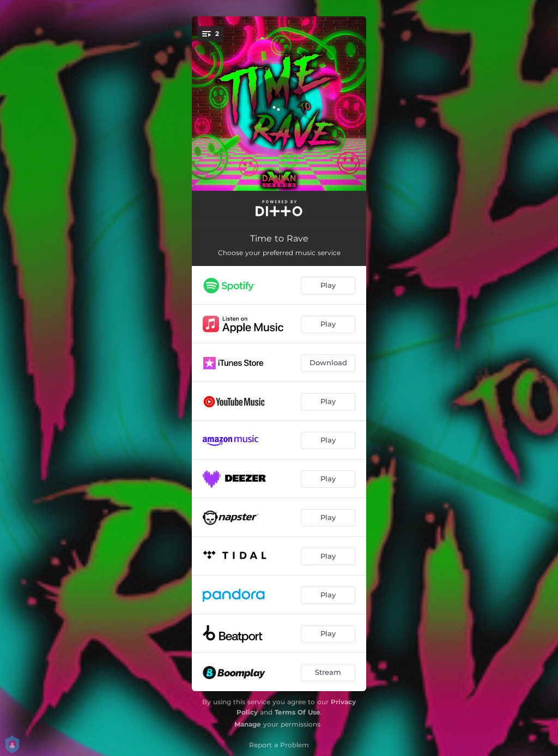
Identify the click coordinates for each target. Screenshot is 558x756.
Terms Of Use (298, 712)
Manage (248, 724)
